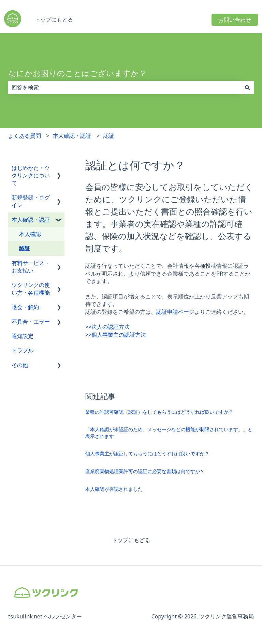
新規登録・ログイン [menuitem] (31, 201)
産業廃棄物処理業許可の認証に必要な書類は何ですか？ (145, 471)
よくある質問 (25, 136)
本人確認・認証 (72, 136)
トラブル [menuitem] (23, 350)
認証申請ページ (175, 312)
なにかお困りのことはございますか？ (77, 73)
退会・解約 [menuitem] (25, 307)
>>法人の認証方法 (107, 327)
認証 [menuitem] (25, 248)
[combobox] (125, 87)
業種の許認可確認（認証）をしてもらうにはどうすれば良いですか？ (159, 412)
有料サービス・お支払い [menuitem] (31, 267)
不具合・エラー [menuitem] (31, 322)
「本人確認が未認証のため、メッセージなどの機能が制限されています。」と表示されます (169, 433)
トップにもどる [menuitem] (131, 540)
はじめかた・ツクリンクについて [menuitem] (31, 175)
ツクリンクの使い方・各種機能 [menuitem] (31, 289)
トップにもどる (54, 19)
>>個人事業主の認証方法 (116, 335)
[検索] (247, 87)
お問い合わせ (235, 20)
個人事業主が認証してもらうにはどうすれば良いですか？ (147, 453)
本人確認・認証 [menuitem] (31, 220)
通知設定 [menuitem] (23, 336)
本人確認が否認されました (114, 489)
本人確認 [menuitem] (30, 234)
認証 (109, 136)
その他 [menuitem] (20, 365)
